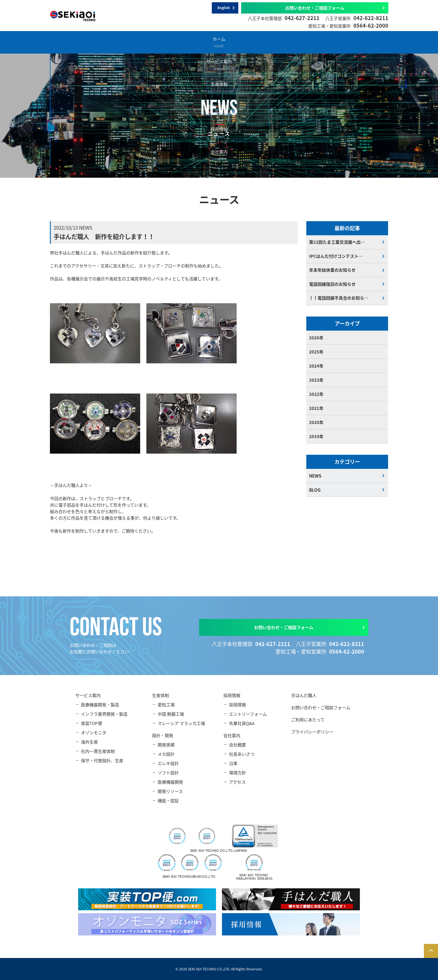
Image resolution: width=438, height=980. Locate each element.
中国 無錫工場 (171, 714)
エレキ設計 (168, 763)
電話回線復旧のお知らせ (332, 284)
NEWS (315, 476)
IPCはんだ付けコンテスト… (336, 256)
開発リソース (170, 791)
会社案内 (359, 42)
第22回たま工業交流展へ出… (337, 242)
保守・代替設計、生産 (102, 760)
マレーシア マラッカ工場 (181, 723)
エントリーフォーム (248, 714)
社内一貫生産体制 (98, 751)
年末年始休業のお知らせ (332, 270)
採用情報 (302, 42)
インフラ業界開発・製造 (104, 714)
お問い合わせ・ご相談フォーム (315, 8)
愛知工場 (166, 705)
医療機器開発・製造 (100, 705)
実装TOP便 (92, 723)
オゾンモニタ (94, 732)
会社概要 (237, 745)
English (224, 8)
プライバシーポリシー (312, 732)
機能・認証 (168, 800)
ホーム (78, 42)
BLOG (315, 490)
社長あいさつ (242, 754)
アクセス (237, 782)
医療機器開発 (170, 782)
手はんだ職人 (304, 695)
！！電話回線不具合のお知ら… (339, 299)
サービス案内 (134, 42)
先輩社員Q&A (242, 723)
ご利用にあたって (308, 719)
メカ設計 (166, 754)
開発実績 (166, 745)
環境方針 (237, 773)
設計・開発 (246, 42)
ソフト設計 (168, 773)
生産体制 (190, 42)
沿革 (233, 763)
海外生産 (89, 742)
